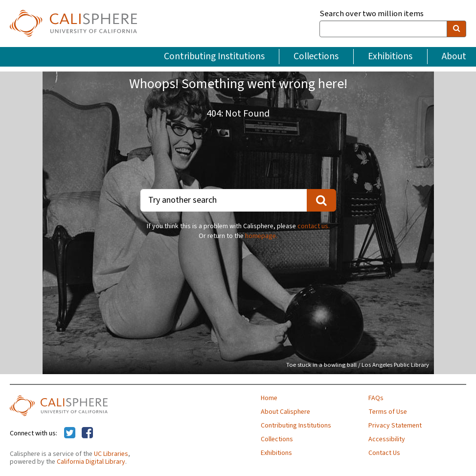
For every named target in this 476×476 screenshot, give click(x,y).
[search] (456, 29)
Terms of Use (388, 412)
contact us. (314, 226)
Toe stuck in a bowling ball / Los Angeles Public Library (358, 365)
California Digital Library (91, 462)
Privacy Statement (395, 426)
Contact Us (384, 453)
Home (269, 398)
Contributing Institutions (214, 56)
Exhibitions (390, 56)
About (454, 56)
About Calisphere (285, 412)
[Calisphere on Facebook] (87, 433)
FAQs (376, 398)
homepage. (261, 236)
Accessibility (387, 439)
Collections (316, 56)
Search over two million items (372, 14)
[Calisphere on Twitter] (70, 433)
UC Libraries (111, 454)
